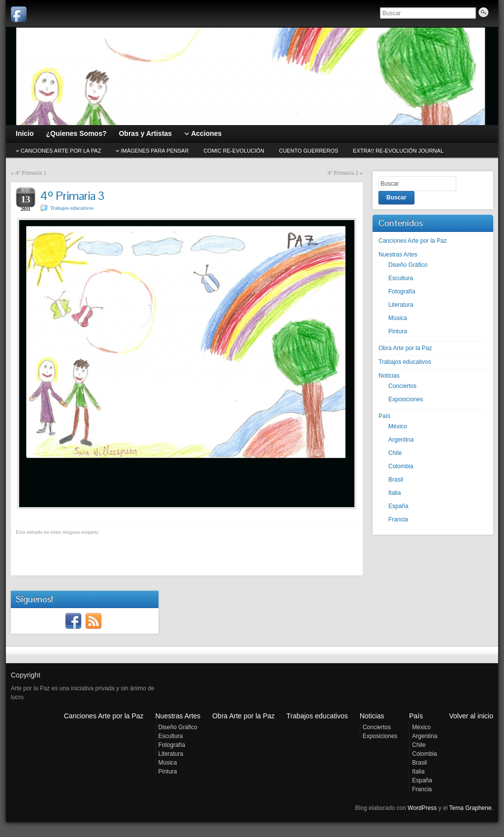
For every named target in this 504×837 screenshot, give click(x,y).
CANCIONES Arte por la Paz (61, 151)
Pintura (398, 331)
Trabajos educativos (72, 208)
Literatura (401, 305)
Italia (394, 493)
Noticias (389, 376)
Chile (395, 453)
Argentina (401, 440)
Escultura (401, 278)
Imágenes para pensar (155, 151)
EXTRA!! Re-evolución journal (398, 151)
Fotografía (402, 291)
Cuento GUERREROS (309, 151)
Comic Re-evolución (234, 151)
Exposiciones (406, 399)
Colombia (401, 466)
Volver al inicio (472, 716)
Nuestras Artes (398, 255)
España (398, 506)
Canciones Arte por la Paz (413, 241)
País (384, 416)
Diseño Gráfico (408, 265)
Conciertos (402, 386)
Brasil (396, 480)
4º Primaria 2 (343, 173)
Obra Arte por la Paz (405, 348)
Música (398, 318)
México (398, 426)
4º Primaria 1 (31, 173)
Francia (398, 519)
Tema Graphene (471, 808)
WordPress (422, 808)
